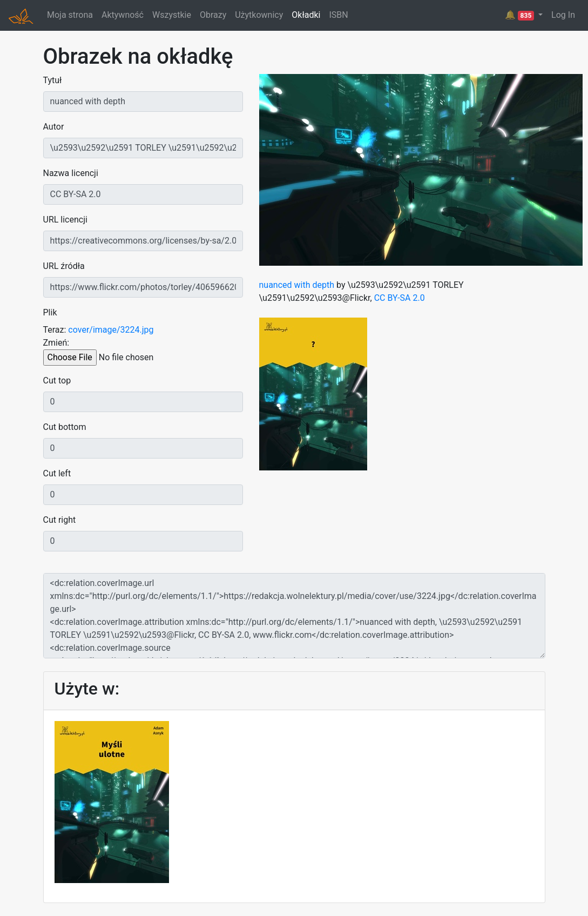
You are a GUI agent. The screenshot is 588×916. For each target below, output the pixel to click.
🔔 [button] (521, 15)
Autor (54, 127)
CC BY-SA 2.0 (400, 298)
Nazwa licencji (71, 173)
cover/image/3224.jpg (111, 330)
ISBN (338, 15)
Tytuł (53, 80)
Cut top (57, 380)
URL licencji (65, 220)
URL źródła (64, 266)
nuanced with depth (297, 285)
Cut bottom (65, 427)
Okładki (306, 15)
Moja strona (70, 15)
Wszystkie (172, 15)
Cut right (60, 520)
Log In (563, 15)
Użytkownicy (259, 15)
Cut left (57, 473)
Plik (50, 312)
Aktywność (123, 15)
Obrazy (213, 15)
